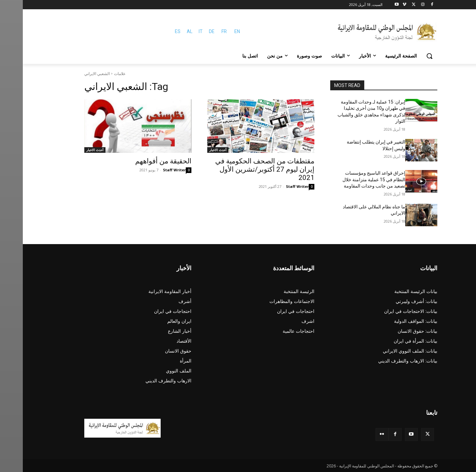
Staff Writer (275, 186)
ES (155, 31)
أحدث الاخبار (195, 150)
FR (201, 31)
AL (167, 31)
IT (178, 31)
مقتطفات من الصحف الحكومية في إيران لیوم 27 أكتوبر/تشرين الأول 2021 (242, 169)
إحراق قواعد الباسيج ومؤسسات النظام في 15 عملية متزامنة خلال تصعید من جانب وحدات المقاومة (351, 179)
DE (189, 31)
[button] (407, 56)
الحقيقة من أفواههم (140, 161)
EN (214, 31)
